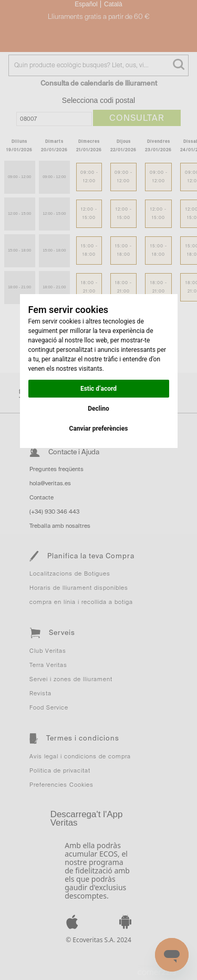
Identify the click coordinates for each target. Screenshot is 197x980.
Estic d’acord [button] (98, 389)
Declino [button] (98, 409)
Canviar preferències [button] (99, 429)
